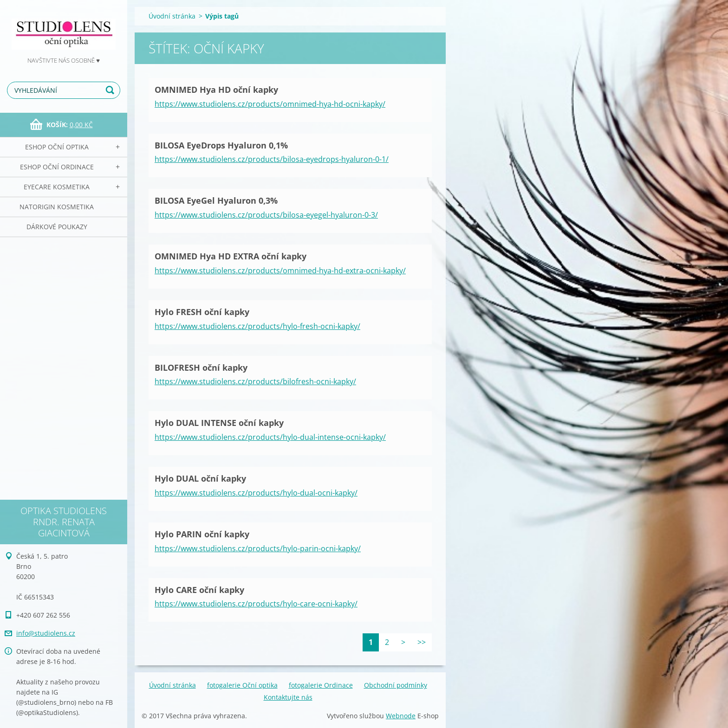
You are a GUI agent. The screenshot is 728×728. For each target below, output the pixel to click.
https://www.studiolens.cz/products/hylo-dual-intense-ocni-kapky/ (270, 437)
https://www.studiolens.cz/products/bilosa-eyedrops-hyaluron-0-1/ (272, 159)
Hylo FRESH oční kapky (202, 312)
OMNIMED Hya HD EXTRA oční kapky (231, 256)
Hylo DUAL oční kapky (200, 478)
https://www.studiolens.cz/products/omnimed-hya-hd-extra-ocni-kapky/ (280, 271)
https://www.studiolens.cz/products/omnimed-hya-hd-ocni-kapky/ (270, 104)
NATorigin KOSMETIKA (57, 207)
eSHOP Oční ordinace (57, 167)
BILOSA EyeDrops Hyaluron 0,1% (221, 145)
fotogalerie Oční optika (242, 685)
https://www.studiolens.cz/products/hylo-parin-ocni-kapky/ (258, 548)
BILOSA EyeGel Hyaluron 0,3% (216, 200)
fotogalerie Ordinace (321, 685)
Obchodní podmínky (396, 685)
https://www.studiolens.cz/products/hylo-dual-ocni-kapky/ (256, 493)
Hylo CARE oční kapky (199, 590)
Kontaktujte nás (288, 697)
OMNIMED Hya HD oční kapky (216, 90)
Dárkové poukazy (57, 227)
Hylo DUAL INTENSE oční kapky (219, 423)
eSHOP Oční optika (57, 147)
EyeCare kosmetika (57, 187)
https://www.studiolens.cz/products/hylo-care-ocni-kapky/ (256, 604)
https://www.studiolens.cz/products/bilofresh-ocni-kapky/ (255, 381)
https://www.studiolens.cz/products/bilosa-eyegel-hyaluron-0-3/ (266, 215)
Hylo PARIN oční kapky (202, 534)
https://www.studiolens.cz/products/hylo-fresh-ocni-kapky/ (257, 326)
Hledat (111, 90)
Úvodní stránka (172, 16)
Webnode (401, 716)
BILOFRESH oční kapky (201, 367)
